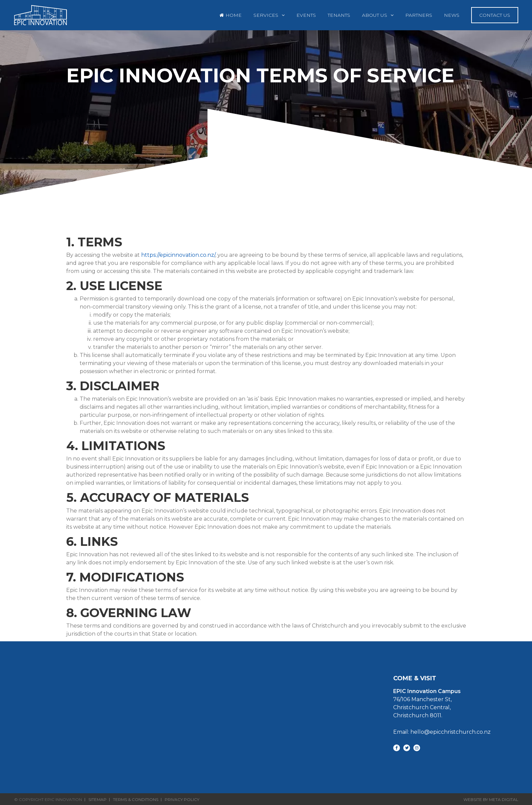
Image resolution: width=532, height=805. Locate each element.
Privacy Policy (182, 800)
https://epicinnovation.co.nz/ (178, 255)
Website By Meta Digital (491, 799)
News (452, 15)
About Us (375, 15)
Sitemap (97, 800)
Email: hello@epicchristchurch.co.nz (442, 732)
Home (234, 15)
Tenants (339, 15)
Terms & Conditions (136, 800)
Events (306, 15)
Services (266, 15)
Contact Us (495, 15)
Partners (419, 15)
